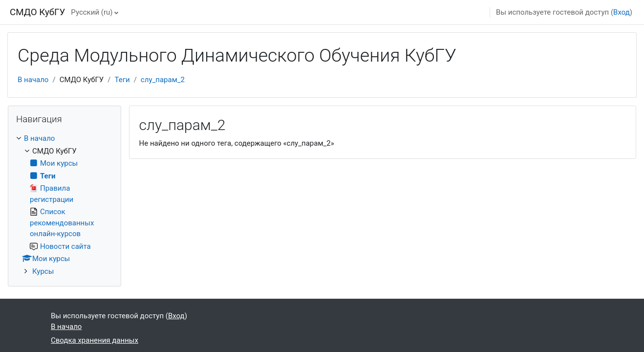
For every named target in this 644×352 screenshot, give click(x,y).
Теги (122, 80)
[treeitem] (64, 205)
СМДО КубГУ (37, 12)
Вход (622, 12)
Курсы (43, 271)
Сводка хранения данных (95, 340)
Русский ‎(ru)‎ (92, 12)
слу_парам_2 (163, 80)
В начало (33, 80)
